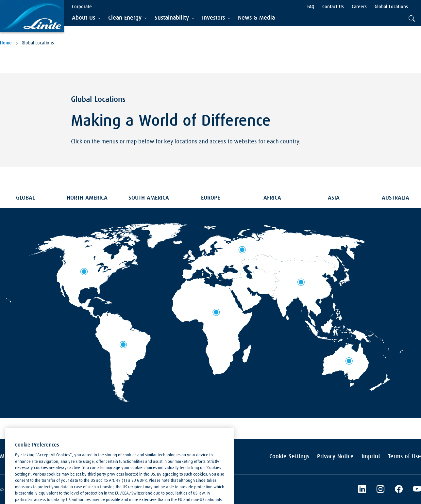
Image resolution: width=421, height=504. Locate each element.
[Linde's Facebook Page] (399, 490)
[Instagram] (380, 490)
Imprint (371, 457)
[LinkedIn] (362, 490)
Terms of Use (404, 457)
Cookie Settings (289, 457)
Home (6, 43)
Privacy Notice (335, 457)
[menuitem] (256, 18)
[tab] (86, 18)
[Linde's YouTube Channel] (417, 490)
